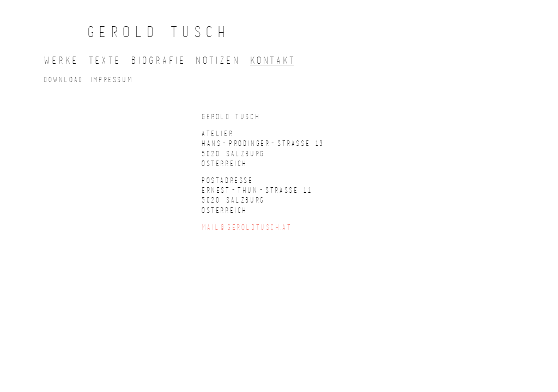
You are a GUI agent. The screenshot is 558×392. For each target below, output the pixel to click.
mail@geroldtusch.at (247, 227)
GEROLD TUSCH (159, 31)
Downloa (63, 79)
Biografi (158, 60)
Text (104, 60)
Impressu (111, 79)
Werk (60, 60)
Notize (217, 60)
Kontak (272, 60)
